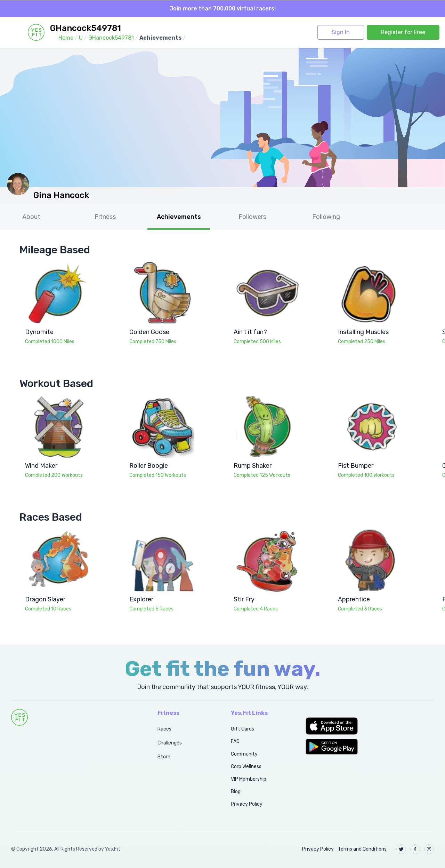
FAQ (235, 741)
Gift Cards (242, 729)
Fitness (105, 217)
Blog (236, 792)
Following (326, 217)
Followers (252, 217)
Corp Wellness (246, 767)
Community (244, 754)
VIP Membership (249, 779)
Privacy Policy (247, 804)
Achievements (179, 217)
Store (164, 757)
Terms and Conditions (362, 849)
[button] (370, 726)
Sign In (341, 32)
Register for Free (403, 32)
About (31, 217)
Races (164, 729)
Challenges (170, 743)
